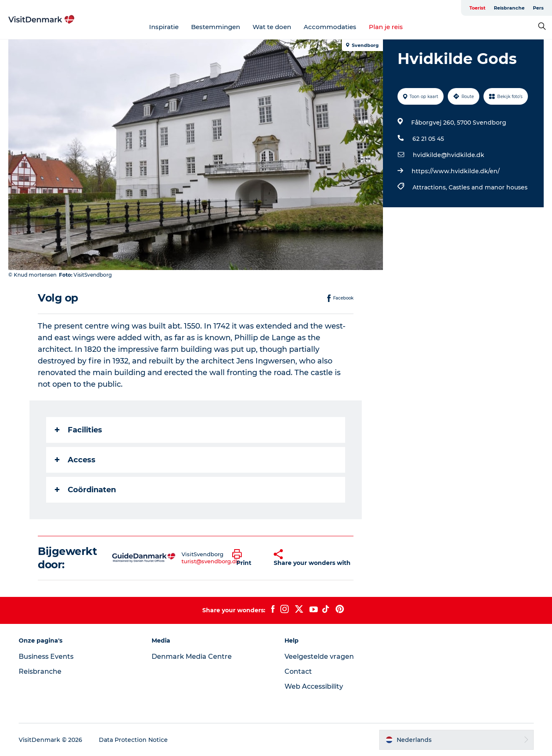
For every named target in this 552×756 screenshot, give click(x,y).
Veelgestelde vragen (319, 657)
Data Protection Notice (133, 740)
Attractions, (431, 187)
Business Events (46, 657)
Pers (538, 8)
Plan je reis (386, 27)
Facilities (79, 430)
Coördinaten (85, 490)
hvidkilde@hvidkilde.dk (449, 155)
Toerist (477, 8)
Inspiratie (164, 27)
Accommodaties (330, 27)
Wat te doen (272, 27)
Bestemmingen (216, 27)
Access (75, 460)
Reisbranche (509, 8)
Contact (298, 671)
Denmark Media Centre (192, 657)
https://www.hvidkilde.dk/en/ (456, 171)
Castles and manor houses (488, 187)
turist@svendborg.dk (210, 561)
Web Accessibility (314, 686)
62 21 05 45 (428, 139)
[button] (247, 558)
